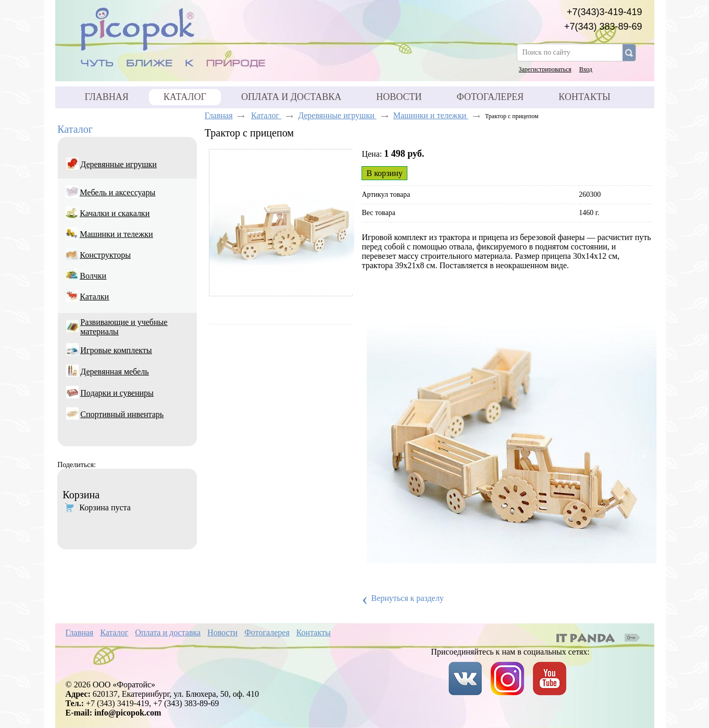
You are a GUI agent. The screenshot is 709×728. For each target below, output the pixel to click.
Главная (219, 115)
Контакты (314, 632)
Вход (586, 69)
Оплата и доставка (168, 632)
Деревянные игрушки (337, 115)
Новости (222, 632)
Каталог (185, 97)
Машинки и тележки (431, 115)
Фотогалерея (267, 632)
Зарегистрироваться (545, 69)
